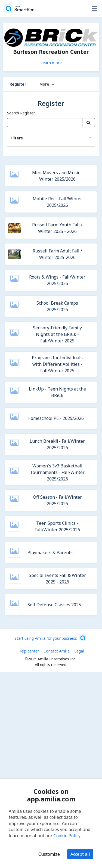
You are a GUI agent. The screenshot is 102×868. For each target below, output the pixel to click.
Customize (49, 854)
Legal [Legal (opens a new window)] (79, 651)
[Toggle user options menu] (94, 8)
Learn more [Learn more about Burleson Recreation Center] (51, 63)
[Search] (89, 123)
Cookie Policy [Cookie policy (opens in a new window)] (67, 836)
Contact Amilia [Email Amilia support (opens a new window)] (57, 651)
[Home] (19, 8)
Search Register (21, 113)
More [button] (47, 84)
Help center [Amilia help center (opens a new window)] (29, 651)
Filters (17, 138)
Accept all (80, 854)
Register (18, 84)
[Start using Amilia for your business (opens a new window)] (50, 638)
